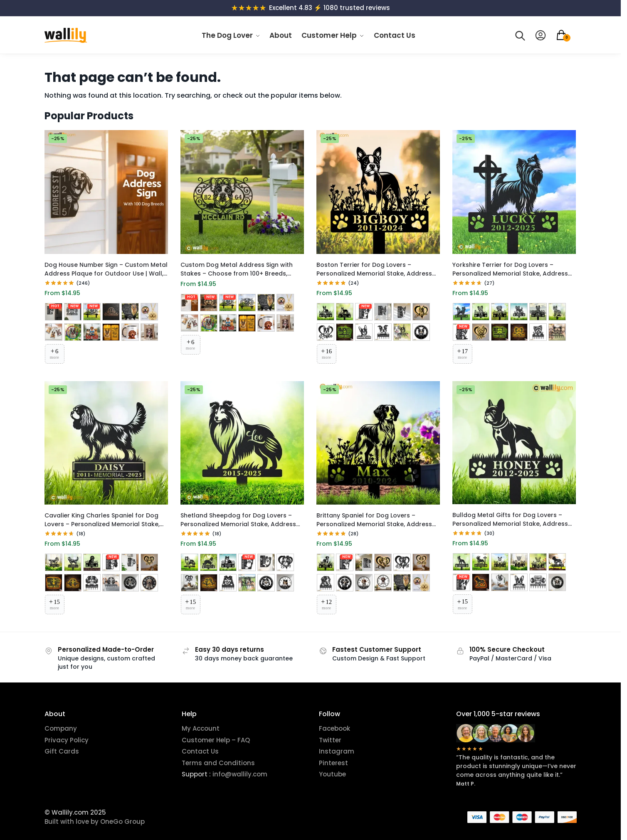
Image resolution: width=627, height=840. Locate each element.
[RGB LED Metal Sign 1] (421, 312)
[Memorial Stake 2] (345, 312)
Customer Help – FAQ (216, 740)
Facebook (334, 728)
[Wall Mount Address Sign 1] (73, 312)
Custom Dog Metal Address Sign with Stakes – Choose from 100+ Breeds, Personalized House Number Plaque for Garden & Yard (240, 269)
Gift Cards (62, 751)
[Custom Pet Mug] (130, 332)
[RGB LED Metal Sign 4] (364, 332)
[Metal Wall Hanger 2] (402, 332)
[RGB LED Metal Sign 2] (326, 332)
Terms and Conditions (218, 763)
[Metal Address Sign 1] (364, 312)
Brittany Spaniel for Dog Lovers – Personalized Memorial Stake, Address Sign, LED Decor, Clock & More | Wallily (374, 520)
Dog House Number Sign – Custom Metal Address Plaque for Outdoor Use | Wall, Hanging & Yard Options (106, 269)
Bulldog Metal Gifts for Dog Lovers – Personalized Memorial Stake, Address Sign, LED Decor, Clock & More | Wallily (510, 520)
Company (61, 728)
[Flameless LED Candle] (111, 332)
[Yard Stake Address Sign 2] (247, 303)
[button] (566, 35)
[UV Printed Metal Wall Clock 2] (383, 583)
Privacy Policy (67, 740)
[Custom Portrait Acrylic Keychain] (54, 332)
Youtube (332, 774)
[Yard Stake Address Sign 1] (92, 312)
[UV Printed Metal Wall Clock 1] (149, 583)
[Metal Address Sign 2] (383, 312)
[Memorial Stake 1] (326, 312)
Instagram (337, 751)
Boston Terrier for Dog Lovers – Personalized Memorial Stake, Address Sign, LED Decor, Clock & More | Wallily (374, 269)
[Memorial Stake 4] (519, 312)
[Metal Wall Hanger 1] (383, 332)
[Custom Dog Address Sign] (54, 312)
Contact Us (200, 751)
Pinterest (333, 763)
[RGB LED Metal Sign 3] (345, 332)
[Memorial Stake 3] (500, 312)
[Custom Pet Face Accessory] (149, 312)
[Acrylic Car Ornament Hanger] (92, 332)
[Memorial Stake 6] (557, 312)
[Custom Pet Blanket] (149, 332)
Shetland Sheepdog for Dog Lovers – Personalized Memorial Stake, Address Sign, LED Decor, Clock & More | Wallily (238, 520)
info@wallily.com (239, 774)
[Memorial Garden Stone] (130, 312)
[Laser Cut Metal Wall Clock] (421, 332)
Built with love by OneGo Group (95, 822)
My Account (201, 728)
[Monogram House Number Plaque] (111, 312)
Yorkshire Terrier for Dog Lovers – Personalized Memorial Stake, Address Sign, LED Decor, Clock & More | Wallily (510, 269)
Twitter (330, 740)
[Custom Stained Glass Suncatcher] (73, 332)
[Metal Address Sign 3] (402, 312)
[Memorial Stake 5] (538, 312)
